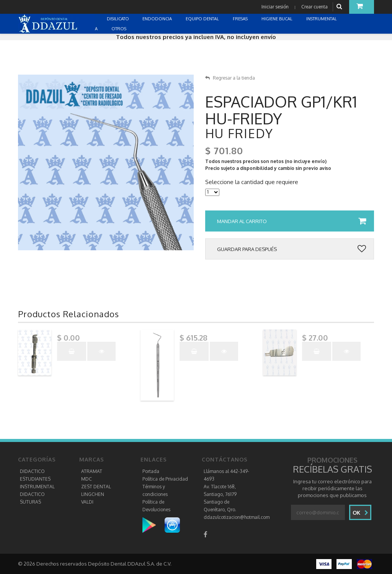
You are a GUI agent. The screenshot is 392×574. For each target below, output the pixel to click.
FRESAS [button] (241, 19)
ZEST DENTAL (96, 487)
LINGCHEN (93, 494)
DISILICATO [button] (118, 19)
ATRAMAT (92, 471)
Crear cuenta (314, 7)
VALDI (87, 502)
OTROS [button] (119, 29)
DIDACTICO (32, 471)
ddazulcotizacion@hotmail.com (237, 517)
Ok (360, 513)
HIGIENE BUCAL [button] (278, 19)
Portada (151, 471)
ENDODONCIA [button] (158, 19)
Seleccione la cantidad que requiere (252, 182)
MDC (87, 479)
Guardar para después (292, 249)
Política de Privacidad (165, 479)
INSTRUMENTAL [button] (322, 19)
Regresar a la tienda (230, 78)
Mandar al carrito (292, 221)
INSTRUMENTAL (37, 487)
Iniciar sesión (275, 7)
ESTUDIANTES (35, 479)
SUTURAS (30, 502)
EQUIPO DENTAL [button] (203, 19)
